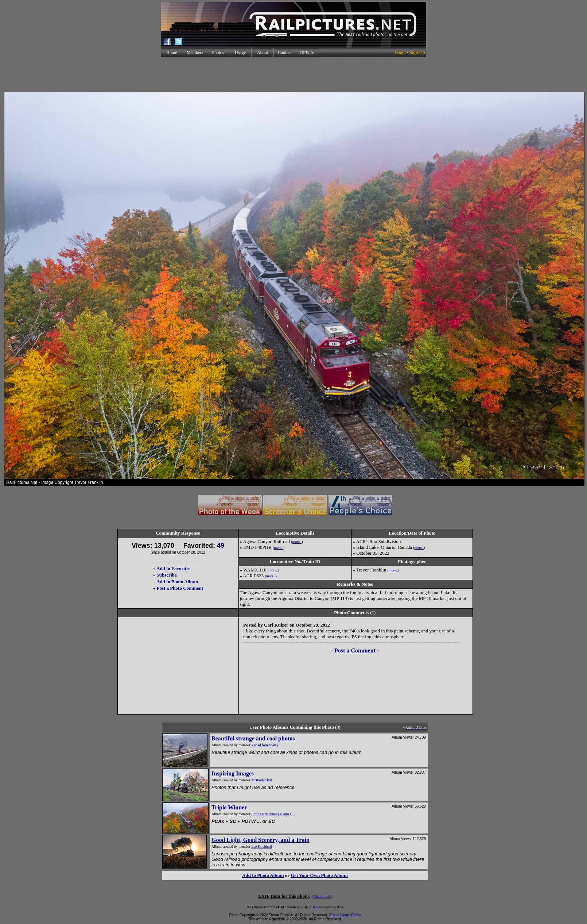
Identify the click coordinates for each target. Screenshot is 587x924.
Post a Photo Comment (180, 588)
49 (221, 546)
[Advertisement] (293, 74)
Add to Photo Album (177, 582)
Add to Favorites (173, 568)
